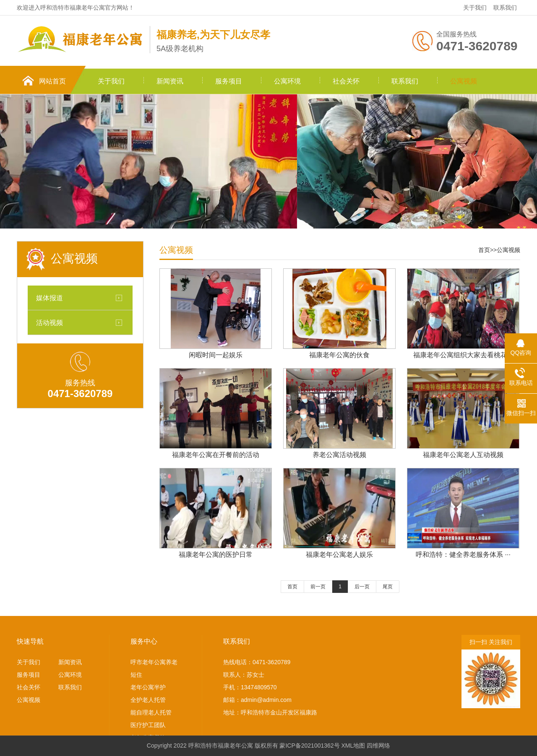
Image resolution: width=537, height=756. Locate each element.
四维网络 (378, 746)
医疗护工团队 (148, 725)
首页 (484, 250)
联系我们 (505, 8)
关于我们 (475, 8)
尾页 (388, 587)
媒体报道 (50, 298)
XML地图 (353, 746)
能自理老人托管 (151, 712)
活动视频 (50, 322)
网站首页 (52, 81)
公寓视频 (464, 81)
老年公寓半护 (148, 687)
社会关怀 (346, 81)
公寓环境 (287, 81)
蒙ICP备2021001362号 (309, 746)
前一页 (318, 587)
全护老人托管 (148, 700)
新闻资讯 (170, 81)
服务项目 (229, 81)
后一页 (362, 587)
